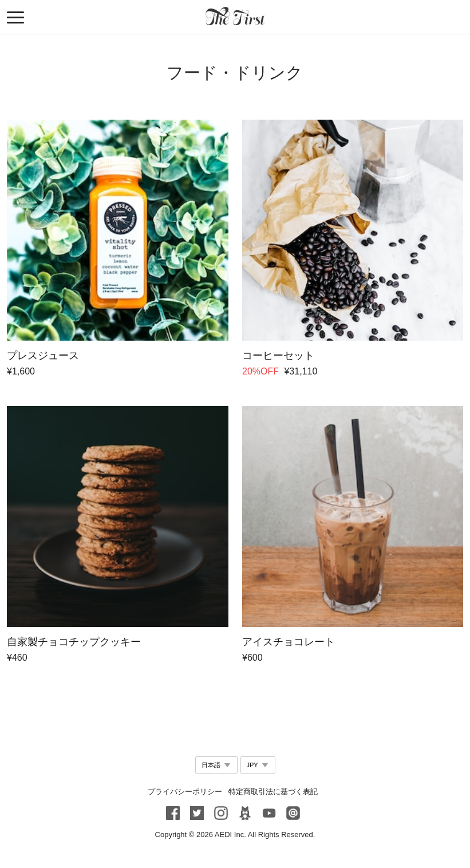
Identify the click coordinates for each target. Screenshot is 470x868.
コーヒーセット (278, 356)
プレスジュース (43, 356)
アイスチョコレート (288, 642)
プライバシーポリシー (185, 792)
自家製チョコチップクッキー (74, 642)
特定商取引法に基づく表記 (273, 792)
